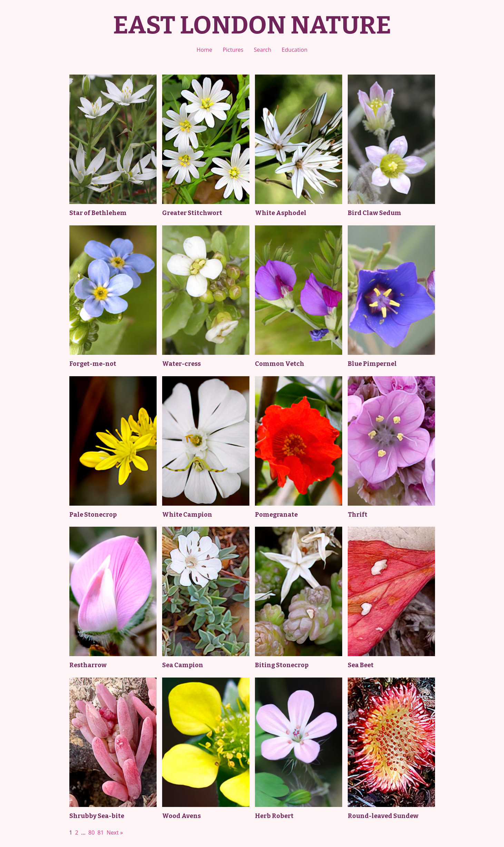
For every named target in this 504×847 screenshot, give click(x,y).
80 (91, 833)
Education (295, 50)
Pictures (233, 50)
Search (263, 50)
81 (100, 833)
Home (205, 50)
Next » (115, 833)
